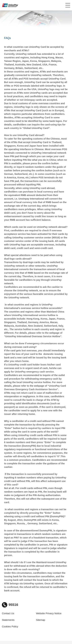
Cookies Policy (10, 627)
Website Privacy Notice (49, 613)
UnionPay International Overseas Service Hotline (33, 336)
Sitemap (41, 620)
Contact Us (8, 613)
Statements (8, 620)
